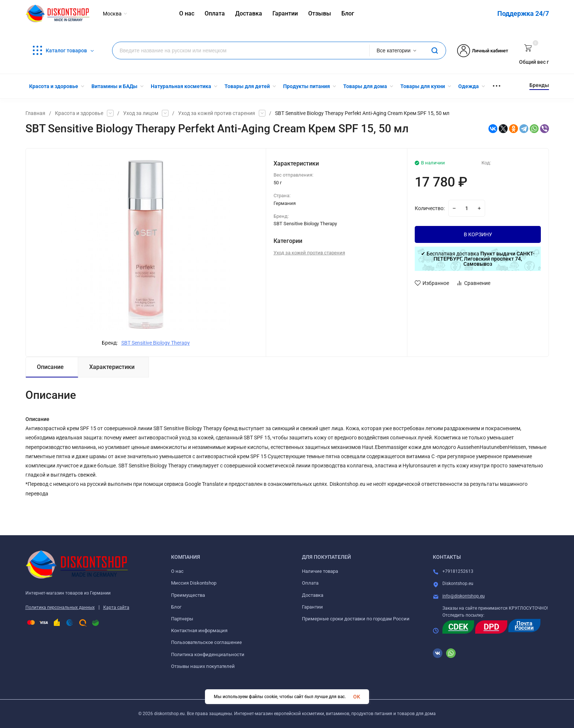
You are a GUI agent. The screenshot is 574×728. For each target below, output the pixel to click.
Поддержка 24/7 (523, 13)
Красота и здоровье (79, 113)
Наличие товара (320, 571)
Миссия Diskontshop (194, 583)
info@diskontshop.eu (464, 596)
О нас (177, 571)
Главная (35, 113)
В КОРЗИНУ (478, 234)
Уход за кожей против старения (217, 113)
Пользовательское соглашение (206, 642)
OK (357, 697)
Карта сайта (116, 607)
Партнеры (182, 619)
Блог (176, 607)
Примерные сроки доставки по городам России (356, 619)
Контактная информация (199, 631)
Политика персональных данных (60, 607)
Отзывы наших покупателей (203, 666)
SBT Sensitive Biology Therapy (156, 343)
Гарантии (312, 607)
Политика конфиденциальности (208, 654)
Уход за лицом (141, 113)
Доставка (313, 595)
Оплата (310, 583)
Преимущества (188, 595)
